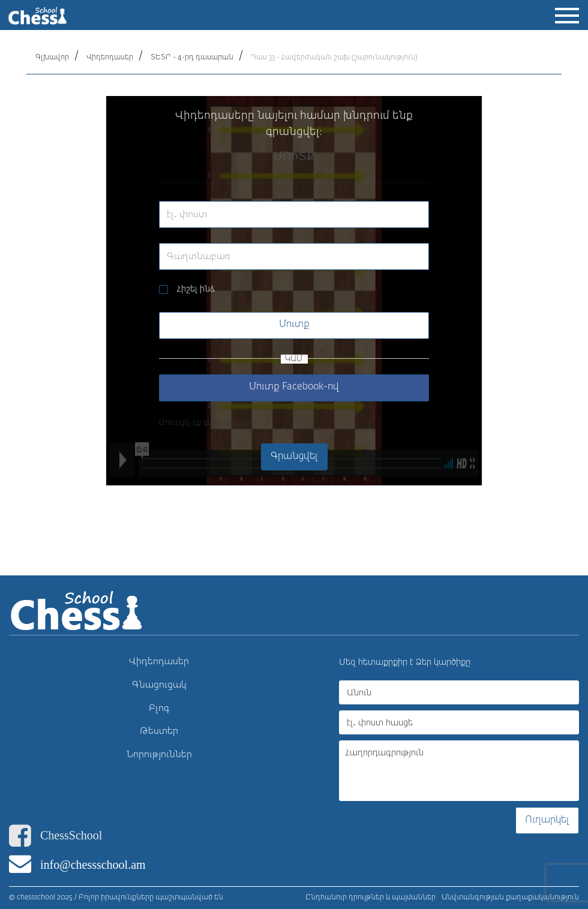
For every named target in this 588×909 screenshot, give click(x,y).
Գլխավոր (52, 58)
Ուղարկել (547, 820)
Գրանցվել (294, 457)
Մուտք (294, 325)
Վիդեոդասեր (110, 58)
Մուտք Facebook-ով (294, 387)
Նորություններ (159, 754)
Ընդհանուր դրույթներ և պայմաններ (370, 898)
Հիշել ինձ (196, 289)
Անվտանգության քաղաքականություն (510, 898)
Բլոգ (159, 708)
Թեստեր (159, 731)
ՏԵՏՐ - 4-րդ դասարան (192, 58)
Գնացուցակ (159, 685)
